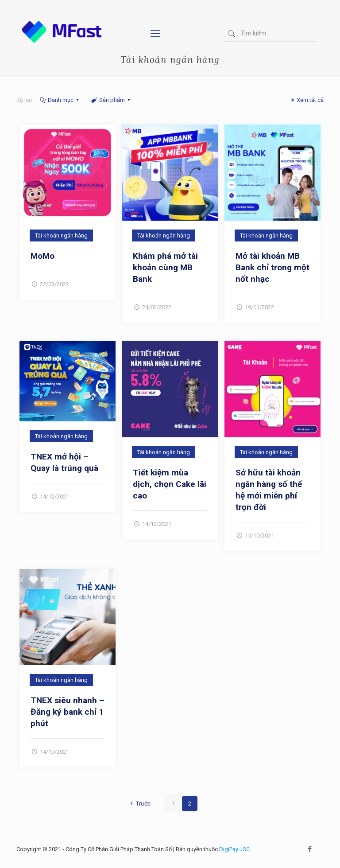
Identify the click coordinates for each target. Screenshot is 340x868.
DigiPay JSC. (235, 849)
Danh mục (60, 100)
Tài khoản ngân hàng (61, 235)
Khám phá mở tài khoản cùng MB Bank (165, 267)
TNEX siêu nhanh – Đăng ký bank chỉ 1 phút (68, 712)
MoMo (42, 256)
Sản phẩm (111, 100)
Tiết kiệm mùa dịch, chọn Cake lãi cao (170, 484)
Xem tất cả (306, 100)
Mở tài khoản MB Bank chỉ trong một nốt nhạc (272, 267)
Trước (139, 804)
